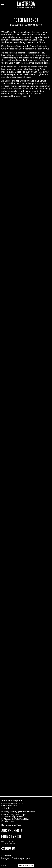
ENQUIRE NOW (26, 866)
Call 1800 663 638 (9, 806)
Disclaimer (6, 856)
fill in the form (9, 808)
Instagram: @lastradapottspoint (16, 858)
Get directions (7, 821)
